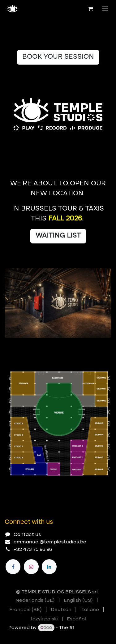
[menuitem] (35, 601)
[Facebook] (13, 567)
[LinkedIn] (49, 567)
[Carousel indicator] (7, 348)
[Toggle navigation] (105, 9)
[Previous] (87, 348)
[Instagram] (31, 567)
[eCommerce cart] (90, 9)
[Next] (104, 348)
